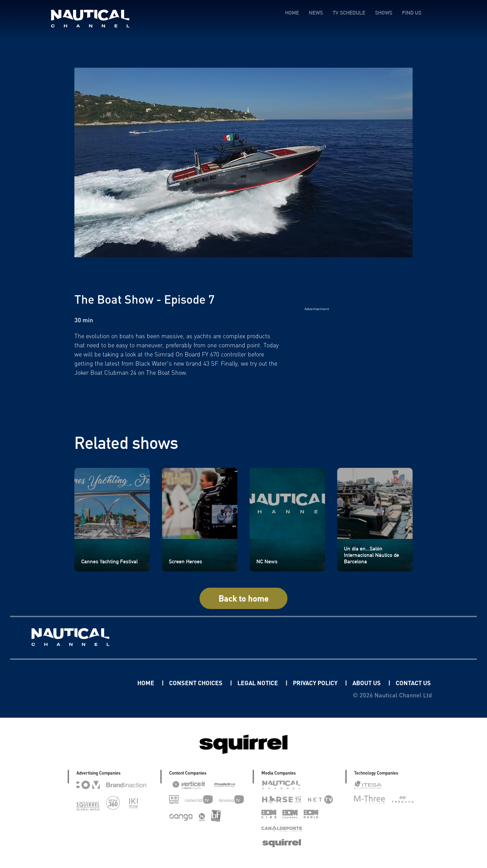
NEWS (316, 13)
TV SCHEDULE (349, 13)
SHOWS (384, 13)
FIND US (412, 13)
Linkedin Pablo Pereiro (95, 683)
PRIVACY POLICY (316, 683)
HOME (292, 13)
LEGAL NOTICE (258, 683)
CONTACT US (413, 683)
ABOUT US (367, 683)
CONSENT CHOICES (196, 683)
